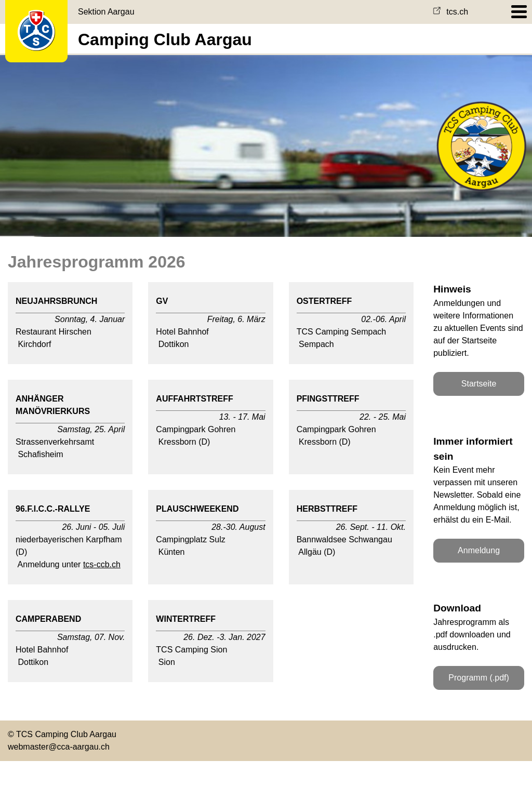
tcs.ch (450, 12)
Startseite (479, 384)
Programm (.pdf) (478, 678)
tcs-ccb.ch (102, 564)
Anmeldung (479, 550)
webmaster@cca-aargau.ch (59, 747)
